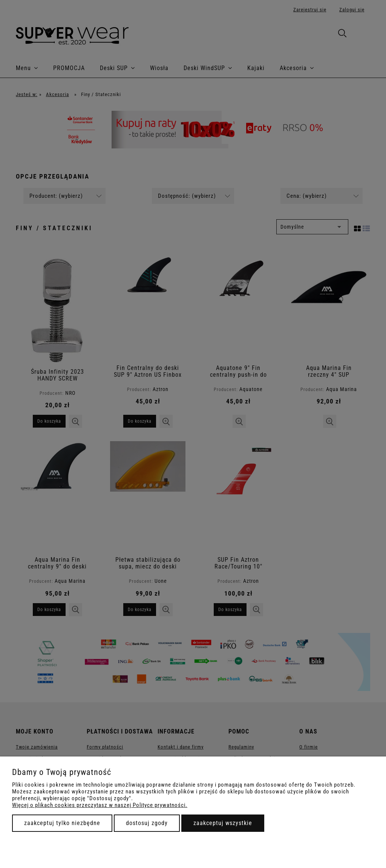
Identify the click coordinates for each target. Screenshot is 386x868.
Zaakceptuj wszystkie (223, 823)
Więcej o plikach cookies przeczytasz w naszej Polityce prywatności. (100, 805)
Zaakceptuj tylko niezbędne (62, 823)
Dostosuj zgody (147, 823)
